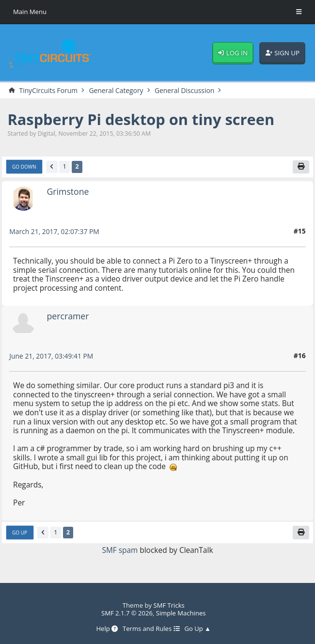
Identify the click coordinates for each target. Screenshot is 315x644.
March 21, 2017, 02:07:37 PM (55, 232)
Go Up (20, 533)
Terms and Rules (151, 629)
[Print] (301, 167)
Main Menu (30, 12)
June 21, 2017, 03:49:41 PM (51, 356)
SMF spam (120, 550)
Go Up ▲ (198, 629)
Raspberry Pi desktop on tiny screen (142, 119)
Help (107, 629)
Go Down (24, 167)
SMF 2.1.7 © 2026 (127, 613)
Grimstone (68, 192)
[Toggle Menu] (299, 12)
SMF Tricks (169, 605)
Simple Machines (181, 613)
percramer (68, 316)
